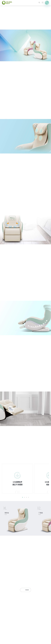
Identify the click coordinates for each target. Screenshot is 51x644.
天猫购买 (25, 590)
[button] (23, 497)
